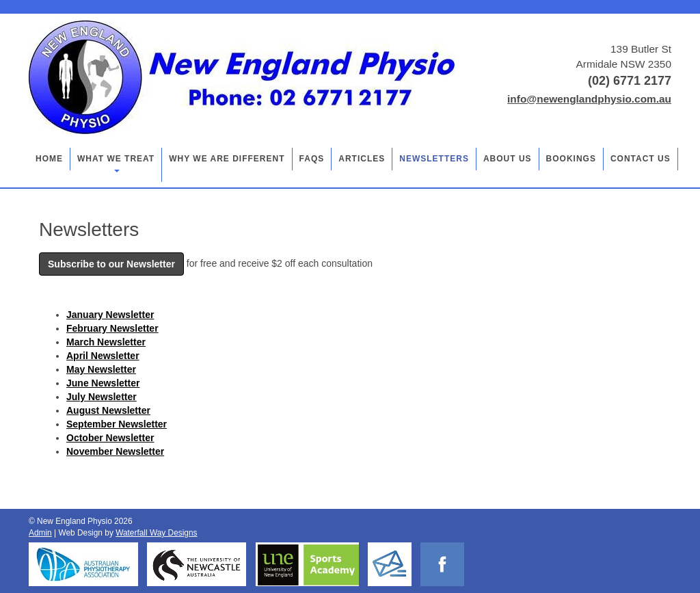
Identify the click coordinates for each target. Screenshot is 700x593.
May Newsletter (101, 369)
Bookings (571, 159)
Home (49, 159)
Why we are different (227, 159)
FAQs (312, 159)
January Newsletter (110, 315)
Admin (40, 533)
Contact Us (641, 159)
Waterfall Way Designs (156, 533)
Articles (362, 159)
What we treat (116, 163)
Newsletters (434, 159)
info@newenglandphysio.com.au (589, 99)
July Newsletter (102, 397)
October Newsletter (110, 438)
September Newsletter (117, 424)
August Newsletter (108, 410)
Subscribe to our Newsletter (111, 264)
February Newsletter (112, 328)
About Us (508, 159)
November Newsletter (115, 451)
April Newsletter (103, 356)
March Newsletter (106, 342)
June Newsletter (103, 383)
